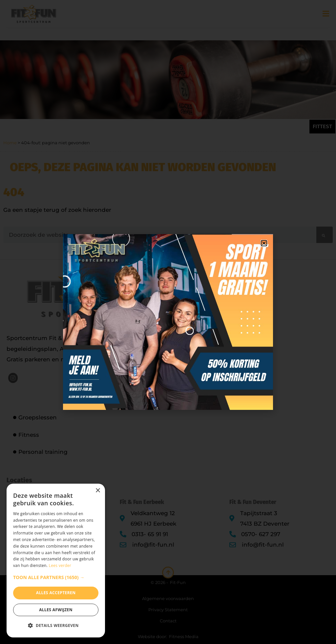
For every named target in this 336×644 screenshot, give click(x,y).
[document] (168, 322)
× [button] (98, 491)
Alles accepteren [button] (56, 593)
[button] (56, 577)
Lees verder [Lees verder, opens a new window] (60, 565)
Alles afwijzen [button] (56, 610)
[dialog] (56, 561)
